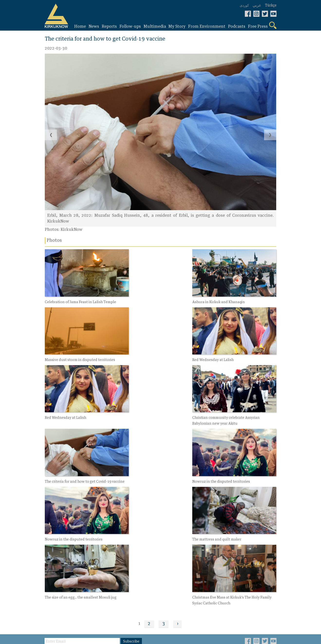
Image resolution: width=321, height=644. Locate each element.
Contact (131, 551)
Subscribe (132, 514)
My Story (92, 543)
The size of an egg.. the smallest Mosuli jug (159, 469)
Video (128, 543)
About (129, 560)
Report (52, 551)
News (50, 543)
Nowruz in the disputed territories (152, 410)
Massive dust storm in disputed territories (237, 298)
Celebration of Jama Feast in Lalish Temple (81, 298)
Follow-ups (56, 560)
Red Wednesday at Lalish (66, 351)
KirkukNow (72, 230)
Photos (91, 566)
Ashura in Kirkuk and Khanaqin (150, 298)
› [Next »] (178, 496)
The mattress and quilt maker (70, 469)
